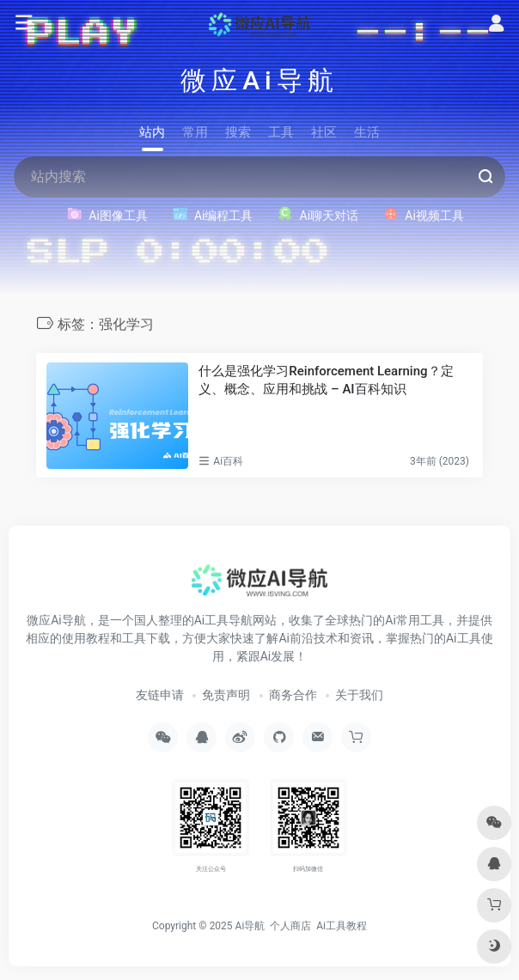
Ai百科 (228, 461)
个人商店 (290, 926)
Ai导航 (250, 926)
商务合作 (293, 695)
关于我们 (359, 695)
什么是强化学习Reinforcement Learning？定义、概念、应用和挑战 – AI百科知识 (326, 380)
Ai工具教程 (342, 926)
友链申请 (160, 695)
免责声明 (226, 695)
